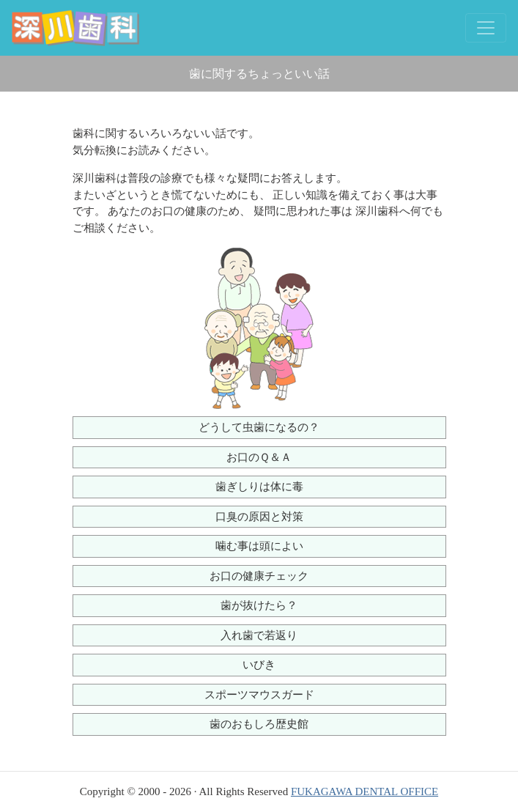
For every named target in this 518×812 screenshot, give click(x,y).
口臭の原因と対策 (259, 517)
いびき (259, 665)
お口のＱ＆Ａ (259, 457)
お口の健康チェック (259, 576)
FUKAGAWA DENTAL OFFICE (365, 791)
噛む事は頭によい (259, 546)
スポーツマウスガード (259, 695)
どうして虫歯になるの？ (259, 427)
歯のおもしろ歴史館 (259, 724)
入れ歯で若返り (259, 635)
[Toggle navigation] (486, 28)
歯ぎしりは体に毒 (259, 487)
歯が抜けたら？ (259, 605)
